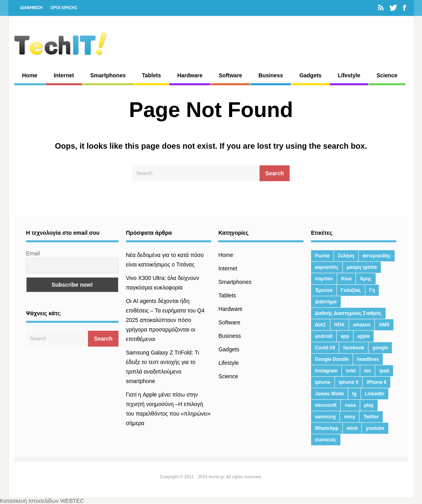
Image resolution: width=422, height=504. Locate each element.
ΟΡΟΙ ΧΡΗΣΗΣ (64, 8)
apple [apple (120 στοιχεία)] (364, 336)
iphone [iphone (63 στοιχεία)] (323, 382)
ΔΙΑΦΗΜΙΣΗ (32, 8)
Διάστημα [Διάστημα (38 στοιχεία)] (326, 302)
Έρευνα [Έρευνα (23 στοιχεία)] (324, 290)
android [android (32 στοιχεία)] (324, 336)
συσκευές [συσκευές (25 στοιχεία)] (326, 440)
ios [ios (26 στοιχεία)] (368, 371)
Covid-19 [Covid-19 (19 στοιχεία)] (325, 348)
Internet (64, 75)
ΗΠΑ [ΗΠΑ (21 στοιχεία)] (340, 325)
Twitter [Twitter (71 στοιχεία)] (371, 417)
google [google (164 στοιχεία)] (380, 348)
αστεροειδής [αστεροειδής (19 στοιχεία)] (377, 256)
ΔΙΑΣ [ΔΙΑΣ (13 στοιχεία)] (321, 325)
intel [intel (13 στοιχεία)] (351, 371)
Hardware (190, 75)
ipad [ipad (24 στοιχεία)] (384, 371)
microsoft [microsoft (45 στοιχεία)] (326, 405)
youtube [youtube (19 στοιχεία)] (375, 428)
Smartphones (108, 75)
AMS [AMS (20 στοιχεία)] (384, 325)
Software (230, 75)
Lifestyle (349, 75)
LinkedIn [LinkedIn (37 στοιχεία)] (375, 394)
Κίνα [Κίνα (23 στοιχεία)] (346, 279)
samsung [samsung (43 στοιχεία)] (326, 417)
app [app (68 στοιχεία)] (345, 336)
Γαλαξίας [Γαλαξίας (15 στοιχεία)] (351, 290)
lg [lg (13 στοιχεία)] (354, 394)
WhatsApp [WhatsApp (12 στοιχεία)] (327, 428)
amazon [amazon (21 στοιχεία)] (362, 325)
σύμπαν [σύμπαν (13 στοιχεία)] (324, 279)
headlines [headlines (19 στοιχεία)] (368, 359)
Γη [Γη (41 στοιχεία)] (372, 290)
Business (271, 75)
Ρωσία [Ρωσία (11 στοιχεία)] (322, 256)
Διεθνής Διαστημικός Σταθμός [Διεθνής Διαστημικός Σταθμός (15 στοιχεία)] (348, 313)
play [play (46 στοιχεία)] (369, 405)
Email (33, 253)
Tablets (151, 75)
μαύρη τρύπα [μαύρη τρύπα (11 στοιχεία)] (362, 267)
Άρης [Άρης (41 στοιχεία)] (366, 279)
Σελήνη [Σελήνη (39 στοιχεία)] (346, 256)
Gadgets (310, 75)
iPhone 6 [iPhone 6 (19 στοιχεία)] (376, 382)
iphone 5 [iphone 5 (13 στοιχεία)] (348, 382)
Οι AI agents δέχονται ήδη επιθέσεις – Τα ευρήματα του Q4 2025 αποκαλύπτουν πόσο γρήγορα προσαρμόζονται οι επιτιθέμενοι (165, 320)
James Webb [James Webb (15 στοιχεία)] (329, 394)
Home (30, 75)
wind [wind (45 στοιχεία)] (352, 428)
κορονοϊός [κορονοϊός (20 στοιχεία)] (327, 267)
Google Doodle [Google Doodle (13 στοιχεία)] (332, 359)
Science (387, 75)
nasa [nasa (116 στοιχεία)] (350, 405)
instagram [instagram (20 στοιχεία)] (326, 371)
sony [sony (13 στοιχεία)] (349, 417)
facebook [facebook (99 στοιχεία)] (354, 348)
